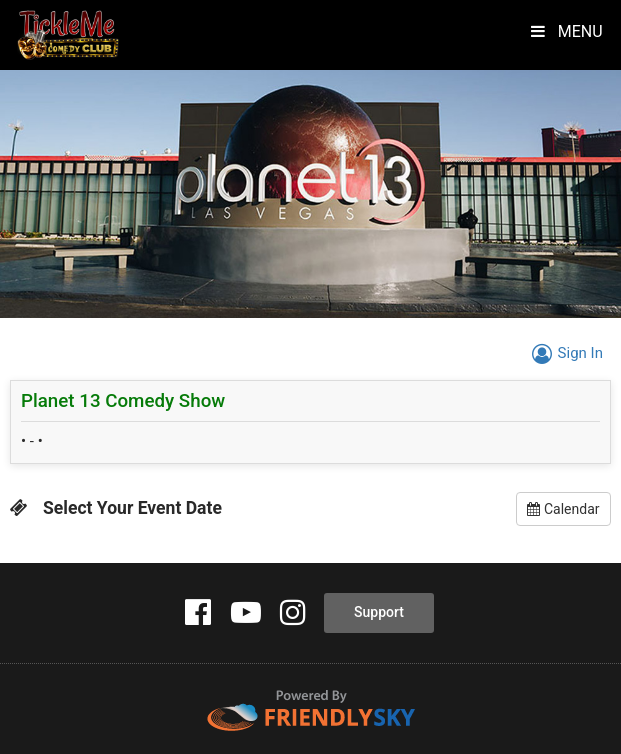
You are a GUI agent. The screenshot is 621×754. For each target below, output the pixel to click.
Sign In (564, 353)
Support (379, 612)
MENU (560, 31)
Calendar (563, 509)
